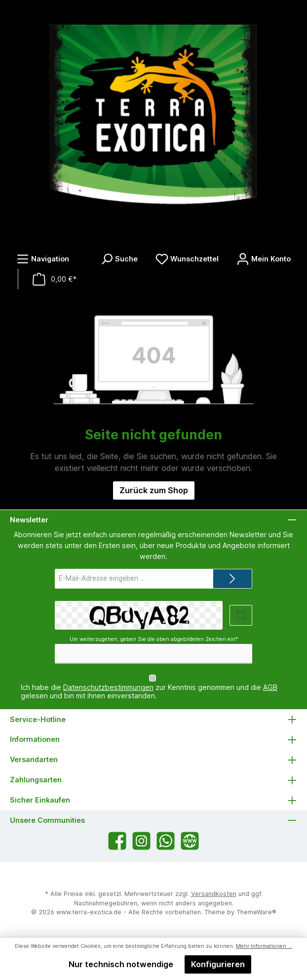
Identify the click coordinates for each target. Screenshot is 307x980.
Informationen (35, 739)
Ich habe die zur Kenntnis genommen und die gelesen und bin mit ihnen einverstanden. (149, 691)
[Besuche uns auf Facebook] (117, 841)
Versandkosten (214, 894)
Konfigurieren (218, 964)
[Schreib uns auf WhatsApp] (166, 841)
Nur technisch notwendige (121, 964)
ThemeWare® (256, 912)
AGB (270, 687)
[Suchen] (119, 259)
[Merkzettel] (187, 259)
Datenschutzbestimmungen (108, 687)
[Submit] (232, 579)
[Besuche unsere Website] (190, 841)
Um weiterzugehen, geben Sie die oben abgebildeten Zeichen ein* (154, 639)
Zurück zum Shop (154, 490)
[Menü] (43, 259)
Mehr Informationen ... (264, 946)
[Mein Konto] (264, 259)
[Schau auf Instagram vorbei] (141, 841)
